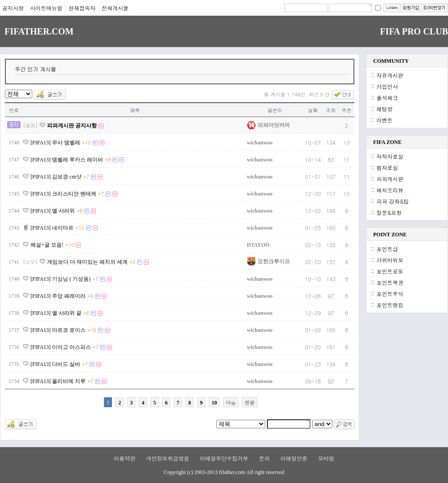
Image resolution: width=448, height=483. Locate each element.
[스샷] (30, 262)
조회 (331, 110)
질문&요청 (389, 212)
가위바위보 (390, 260)
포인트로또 (390, 271)
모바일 (326, 458)
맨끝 (250, 402)
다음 (231, 402)
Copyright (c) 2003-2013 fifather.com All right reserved (224, 472)
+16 (92, 330)
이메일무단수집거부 (224, 458)
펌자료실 (387, 168)
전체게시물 (115, 8)
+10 (70, 245)
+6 (90, 296)
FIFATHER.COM (39, 31)
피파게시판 (390, 179)
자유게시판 (390, 75)
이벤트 (384, 120)
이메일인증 (294, 458)
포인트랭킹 (390, 305)
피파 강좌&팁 (393, 201)
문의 (264, 458)
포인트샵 (387, 249)
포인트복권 (390, 282)
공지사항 (13, 8)
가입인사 (387, 86)
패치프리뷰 (390, 190)
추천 (347, 110)
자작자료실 (390, 156)
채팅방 (384, 109)
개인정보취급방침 (168, 458)
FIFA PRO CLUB (414, 31)
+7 (86, 176)
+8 (108, 159)
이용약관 (125, 458)
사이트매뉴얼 (46, 8)
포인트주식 (390, 294)
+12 (86, 142)
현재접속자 (82, 8)
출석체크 (387, 98)
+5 (132, 262)
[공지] (30, 125)
